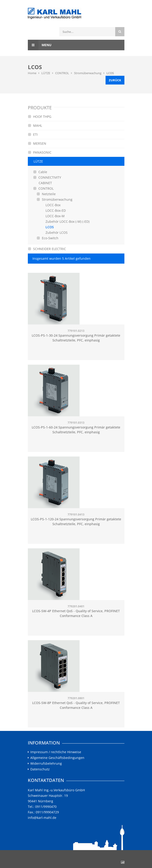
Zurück (115, 80)
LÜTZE (46, 73)
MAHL (35, 125)
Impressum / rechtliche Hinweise (56, 752)
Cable (40, 172)
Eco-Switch (48, 238)
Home (32, 73)
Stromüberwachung (88, 73)
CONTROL (62, 73)
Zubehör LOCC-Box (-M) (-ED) (67, 221)
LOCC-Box (53, 205)
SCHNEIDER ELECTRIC (47, 249)
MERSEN (37, 143)
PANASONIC (40, 152)
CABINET (45, 183)
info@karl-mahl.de (42, 818)
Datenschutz (40, 769)
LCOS (110, 73)
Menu (40, 45)
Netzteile (46, 194)
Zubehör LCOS (57, 232)
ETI (33, 134)
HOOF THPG (40, 117)
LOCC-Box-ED (56, 210)
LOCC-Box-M (55, 216)
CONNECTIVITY (47, 177)
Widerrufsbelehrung (46, 764)
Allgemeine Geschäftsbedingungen (57, 758)
